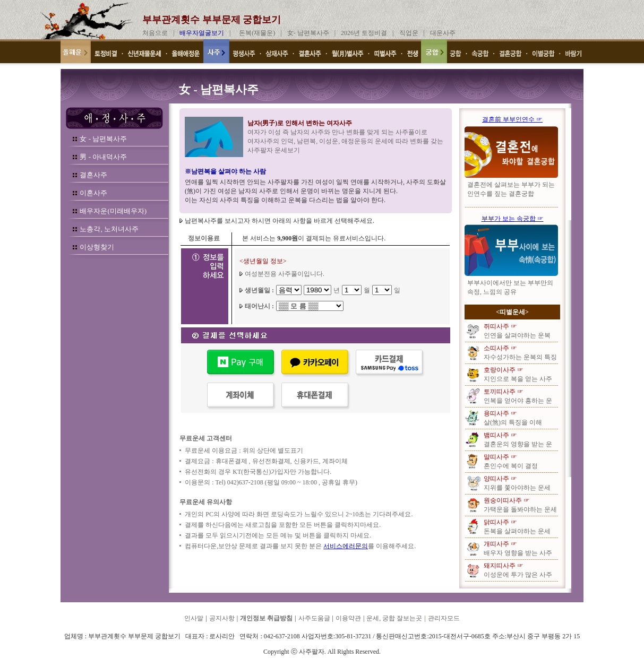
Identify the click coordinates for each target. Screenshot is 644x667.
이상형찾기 (97, 247)
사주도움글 (314, 618)
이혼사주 (93, 193)
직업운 (409, 33)
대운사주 (443, 33)
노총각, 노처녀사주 (109, 229)
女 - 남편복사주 (103, 139)
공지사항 (222, 618)
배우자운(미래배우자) (113, 211)
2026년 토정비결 (364, 33)
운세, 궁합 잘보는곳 (394, 618)
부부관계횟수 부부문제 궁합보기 (212, 20)
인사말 (194, 618)
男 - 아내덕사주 (103, 157)
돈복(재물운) (257, 33)
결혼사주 (93, 175)
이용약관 (348, 618)
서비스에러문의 (346, 546)
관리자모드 (444, 618)
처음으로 (155, 33)
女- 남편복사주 (308, 33)
